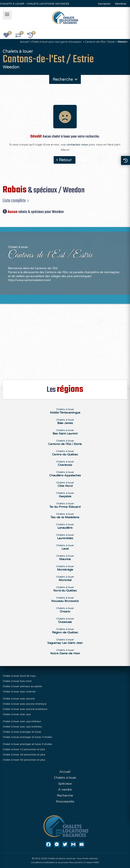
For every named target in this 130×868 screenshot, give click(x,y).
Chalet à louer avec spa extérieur (22, 727)
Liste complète (14, 201)
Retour (65, 160)
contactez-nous (77, 145)
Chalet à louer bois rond (17, 681)
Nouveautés (65, 801)
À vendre (65, 789)
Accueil (24, 42)
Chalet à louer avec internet (19, 692)
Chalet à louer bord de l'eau (19, 676)
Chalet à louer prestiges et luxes (22, 732)
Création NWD (92, 862)
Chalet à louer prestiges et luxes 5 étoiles (27, 744)
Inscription (104, 4)
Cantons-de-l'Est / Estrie (100, 42)
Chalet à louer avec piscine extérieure (25, 709)
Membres (121, 4)
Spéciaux (65, 784)
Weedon (122, 42)
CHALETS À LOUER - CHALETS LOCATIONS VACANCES (35, 4)
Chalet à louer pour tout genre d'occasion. (56, 42)
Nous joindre (76, 862)
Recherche (65, 79)
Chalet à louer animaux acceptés (22, 686)
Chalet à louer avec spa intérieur (22, 721)
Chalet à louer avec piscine (19, 699)
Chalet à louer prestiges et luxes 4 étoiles (27, 737)
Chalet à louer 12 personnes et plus (24, 749)
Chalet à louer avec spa (17, 714)
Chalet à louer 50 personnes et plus (24, 760)
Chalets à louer (65, 411)
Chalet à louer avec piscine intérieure (25, 704)
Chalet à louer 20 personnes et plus (24, 755)
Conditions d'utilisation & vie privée (49, 862)
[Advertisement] (65, 340)
